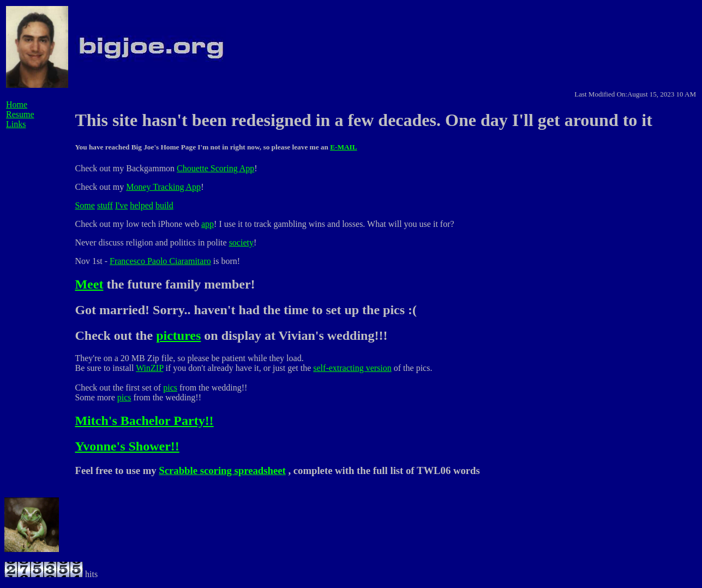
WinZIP (149, 368)
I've (121, 205)
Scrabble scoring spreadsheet (222, 470)
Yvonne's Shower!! (127, 446)
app (208, 224)
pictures (178, 335)
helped (142, 205)
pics (170, 388)
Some (85, 205)
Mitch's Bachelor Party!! (144, 421)
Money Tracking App (163, 187)
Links (16, 124)
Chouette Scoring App (215, 168)
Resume (20, 114)
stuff (105, 205)
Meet (89, 284)
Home (17, 104)
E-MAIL (343, 147)
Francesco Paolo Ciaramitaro (160, 261)
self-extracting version (352, 368)
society (241, 242)
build (164, 205)
